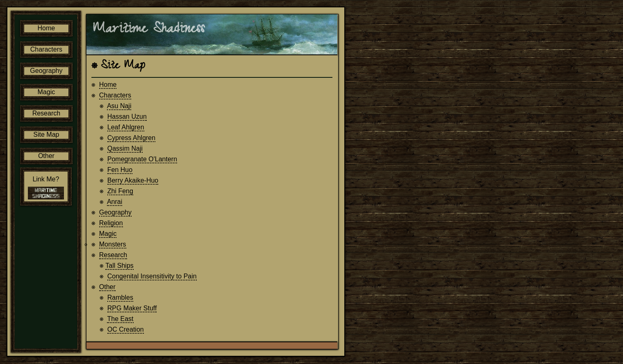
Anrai (115, 202)
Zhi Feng (121, 191)
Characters (116, 96)
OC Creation (126, 330)
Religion (111, 223)
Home (108, 85)
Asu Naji (120, 106)
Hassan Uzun (127, 117)
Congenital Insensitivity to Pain (152, 277)
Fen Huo (120, 170)
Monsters (113, 245)
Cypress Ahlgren (132, 138)
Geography (116, 213)
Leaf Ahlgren (126, 128)
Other (108, 287)
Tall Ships (120, 266)
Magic (108, 234)
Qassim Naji (125, 149)
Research (114, 255)
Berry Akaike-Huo (133, 181)
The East (121, 319)
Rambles (121, 298)
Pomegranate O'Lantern (143, 159)
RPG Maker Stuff (133, 309)
